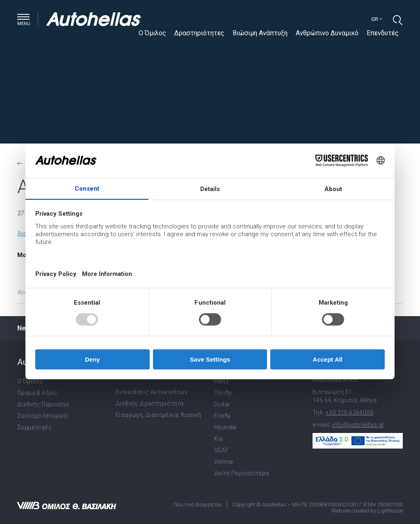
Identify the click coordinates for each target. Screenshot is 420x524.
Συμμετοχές (34, 427)
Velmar (224, 462)
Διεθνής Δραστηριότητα (150, 403)
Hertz (221, 381)
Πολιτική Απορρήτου (197, 505)
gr (377, 19)
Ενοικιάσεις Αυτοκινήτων (152, 392)
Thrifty (223, 393)
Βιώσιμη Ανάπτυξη (260, 33)
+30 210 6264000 (349, 412)
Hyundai (225, 427)
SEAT (221, 450)
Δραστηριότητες (199, 33)
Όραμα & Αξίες (37, 393)
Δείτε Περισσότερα (242, 473)
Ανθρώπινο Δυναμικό (327, 33)
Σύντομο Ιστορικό (42, 416)
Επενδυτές (383, 33)
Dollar (222, 404)
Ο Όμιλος (152, 33)
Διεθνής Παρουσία (43, 404)
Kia (218, 439)
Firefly (223, 416)
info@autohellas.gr (358, 425)
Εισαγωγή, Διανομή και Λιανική (159, 415)
